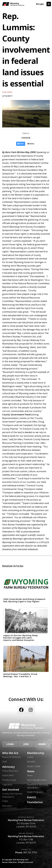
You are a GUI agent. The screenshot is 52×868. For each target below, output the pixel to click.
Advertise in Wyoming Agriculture (37, 786)
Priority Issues (9, 780)
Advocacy (9, 767)
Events (32, 797)
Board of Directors (11, 757)
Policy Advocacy (10, 771)
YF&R (5, 801)
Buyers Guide (34, 766)
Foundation (35, 802)
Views (30, 775)
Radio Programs (35, 792)
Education (7, 806)
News (31, 771)
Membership (36, 753)
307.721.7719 (30, 852)
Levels (30, 757)
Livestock (26, 138)
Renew (42, 744)
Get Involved (11, 790)
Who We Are (10, 753)
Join (26, 744)
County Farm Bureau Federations (12, 795)
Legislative (7, 784)
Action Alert (8, 775)
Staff (4, 762)
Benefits (31, 762)
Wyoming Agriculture (37, 780)
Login (10, 744)
